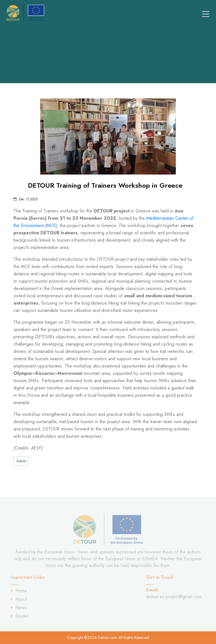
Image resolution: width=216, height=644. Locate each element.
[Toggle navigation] (202, 13)
